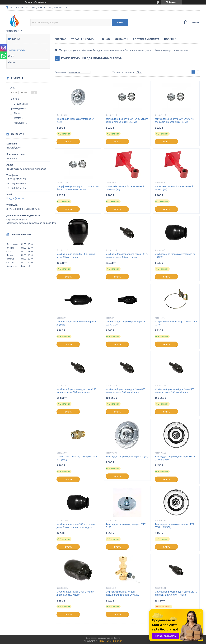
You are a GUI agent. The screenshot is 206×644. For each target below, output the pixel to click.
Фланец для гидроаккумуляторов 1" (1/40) (75, 120)
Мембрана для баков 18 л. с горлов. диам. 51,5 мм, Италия (75, 593)
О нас (11, 56)
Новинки (170, 39)
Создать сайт (31, 2)
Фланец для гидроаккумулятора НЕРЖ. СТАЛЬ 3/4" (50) (175, 526)
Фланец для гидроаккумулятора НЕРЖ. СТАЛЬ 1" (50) (175, 458)
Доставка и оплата (146, 39)
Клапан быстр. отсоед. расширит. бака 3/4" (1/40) (77, 458)
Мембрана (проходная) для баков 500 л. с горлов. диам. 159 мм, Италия (176, 391)
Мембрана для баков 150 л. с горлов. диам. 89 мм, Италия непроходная (76, 526)
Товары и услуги (17, 50)
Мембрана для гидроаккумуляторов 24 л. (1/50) (175, 256)
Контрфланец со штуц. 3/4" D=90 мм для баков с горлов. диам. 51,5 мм (127, 120)
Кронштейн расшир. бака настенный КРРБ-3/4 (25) (125, 188)
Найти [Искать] (120, 22)
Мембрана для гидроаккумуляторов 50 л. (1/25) (77, 323)
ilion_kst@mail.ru (15, 198)
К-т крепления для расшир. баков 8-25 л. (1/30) (176, 323)
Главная (61, 39)
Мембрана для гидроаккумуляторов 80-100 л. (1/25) (126, 323)
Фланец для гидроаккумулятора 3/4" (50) (127, 457)
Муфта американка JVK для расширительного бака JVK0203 (122, 593)
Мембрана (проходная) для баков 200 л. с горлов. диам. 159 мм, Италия (78, 391)
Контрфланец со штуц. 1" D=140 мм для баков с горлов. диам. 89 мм (77, 188)
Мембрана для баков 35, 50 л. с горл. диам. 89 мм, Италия (76, 256)
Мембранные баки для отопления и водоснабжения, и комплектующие (116, 50)
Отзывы (12, 62)
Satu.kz (117, 638)
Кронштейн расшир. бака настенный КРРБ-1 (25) (174, 188)
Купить (68, 142)
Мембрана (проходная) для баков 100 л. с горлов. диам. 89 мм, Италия (127, 256)
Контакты (121, 39)
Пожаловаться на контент (110, 641)
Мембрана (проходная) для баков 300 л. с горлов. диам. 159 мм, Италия (127, 391)
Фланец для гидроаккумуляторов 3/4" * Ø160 (126, 526)
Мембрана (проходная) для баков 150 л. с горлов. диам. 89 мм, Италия (176, 593)
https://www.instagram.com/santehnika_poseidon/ (31, 223)
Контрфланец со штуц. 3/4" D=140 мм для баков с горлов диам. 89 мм (174, 120)
